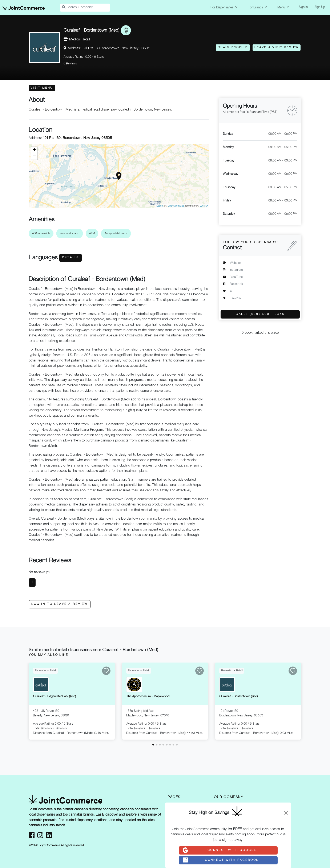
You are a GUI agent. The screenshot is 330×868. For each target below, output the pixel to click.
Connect (219, 850)
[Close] (286, 813)
